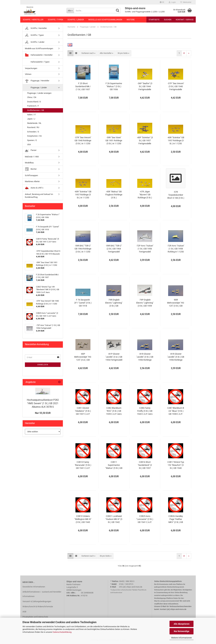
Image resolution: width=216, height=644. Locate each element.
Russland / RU (33, 127)
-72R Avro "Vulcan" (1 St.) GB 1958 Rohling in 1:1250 (176, 249)
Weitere (131, 20)
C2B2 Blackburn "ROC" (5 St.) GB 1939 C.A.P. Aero (114, 411)
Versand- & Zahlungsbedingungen (37, 601)
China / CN (32, 97)
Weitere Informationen (181, 638)
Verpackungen (31, 68)
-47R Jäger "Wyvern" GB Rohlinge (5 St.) (145, 195)
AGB (24, 612)
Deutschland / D (34, 102)
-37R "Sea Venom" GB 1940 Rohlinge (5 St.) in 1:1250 (83, 140)
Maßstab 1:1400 (32, 157)
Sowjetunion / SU (34, 136)
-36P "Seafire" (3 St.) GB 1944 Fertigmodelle (145, 86)
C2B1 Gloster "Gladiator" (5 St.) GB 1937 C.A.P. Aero (83, 411)
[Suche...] (70, 11)
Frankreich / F (33, 106)
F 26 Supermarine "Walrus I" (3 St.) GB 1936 (114, 86)
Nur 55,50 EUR (43, 413)
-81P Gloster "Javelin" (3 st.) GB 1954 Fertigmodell (114, 357)
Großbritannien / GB (36, 110)
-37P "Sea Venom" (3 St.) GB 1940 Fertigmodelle (176, 86)
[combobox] (88, 53)
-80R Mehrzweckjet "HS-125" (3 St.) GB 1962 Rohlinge (176, 303)
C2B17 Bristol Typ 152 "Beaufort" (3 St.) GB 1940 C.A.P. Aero (176, 465)
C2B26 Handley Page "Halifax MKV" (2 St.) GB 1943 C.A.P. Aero (176, 519)
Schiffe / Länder (76, 20)
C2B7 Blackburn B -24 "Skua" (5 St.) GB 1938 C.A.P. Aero (176, 411)
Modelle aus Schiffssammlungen (105, 20)
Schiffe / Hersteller (33, 20)
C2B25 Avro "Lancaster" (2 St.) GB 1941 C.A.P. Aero (145, 519)
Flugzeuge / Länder (36, 88)
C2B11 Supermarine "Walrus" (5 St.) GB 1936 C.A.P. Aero (114, 465)
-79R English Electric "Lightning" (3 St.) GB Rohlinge (114, 303)
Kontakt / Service (185, 20)
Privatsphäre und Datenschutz (35, 617)
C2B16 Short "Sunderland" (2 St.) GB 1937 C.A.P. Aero (145, 465)
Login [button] (172, 2)
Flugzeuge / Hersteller (37, 81)
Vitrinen (28, 74)
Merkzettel (186, 2)
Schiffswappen (31, 175)
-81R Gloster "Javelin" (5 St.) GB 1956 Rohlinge (176, 357)
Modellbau (29, 163)
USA (29, 144)
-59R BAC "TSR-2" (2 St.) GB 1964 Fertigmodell (114, 249)
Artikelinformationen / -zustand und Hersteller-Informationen (42, 594)
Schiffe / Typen (55, 20)
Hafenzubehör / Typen (37, 62)
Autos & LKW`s (34, 188)
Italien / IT (31, 115)
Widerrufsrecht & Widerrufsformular (38, 607)
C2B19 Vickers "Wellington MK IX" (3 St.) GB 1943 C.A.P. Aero (83, 519)
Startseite (154, 20)
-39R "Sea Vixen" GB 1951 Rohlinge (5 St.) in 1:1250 (114, 140)
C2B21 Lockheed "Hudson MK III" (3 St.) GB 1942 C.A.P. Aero (114, 519)
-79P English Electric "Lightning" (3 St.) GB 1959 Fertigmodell (145, 303)
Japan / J (31, 119)
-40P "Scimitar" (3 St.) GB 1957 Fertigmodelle (145, 140)
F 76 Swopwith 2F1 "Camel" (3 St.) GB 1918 (83, 303)
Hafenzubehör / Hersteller (39, 55)
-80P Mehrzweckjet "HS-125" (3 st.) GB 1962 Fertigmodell (83, 357)
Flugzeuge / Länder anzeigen (39, 93)
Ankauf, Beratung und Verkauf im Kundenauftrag (39, 196)
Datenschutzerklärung (62, 632)
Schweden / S (33, 132)
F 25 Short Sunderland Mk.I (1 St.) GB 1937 (83, 86)
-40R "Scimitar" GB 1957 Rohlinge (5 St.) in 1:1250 (83, 195)
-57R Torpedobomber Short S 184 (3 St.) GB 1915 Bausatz (176, 195)
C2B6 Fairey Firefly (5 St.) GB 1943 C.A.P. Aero (145, 411)
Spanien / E (32, 140)
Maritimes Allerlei (32, 181)
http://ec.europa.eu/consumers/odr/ (167, 601)
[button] (162, 2)
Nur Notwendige (182, 631)
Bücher (31, 169)
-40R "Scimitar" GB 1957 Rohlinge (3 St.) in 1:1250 (176, 140)
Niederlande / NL (34, 123)
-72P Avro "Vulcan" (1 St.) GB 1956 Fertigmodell (145, 249)
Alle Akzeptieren (182, 624)
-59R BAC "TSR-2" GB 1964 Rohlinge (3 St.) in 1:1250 (83, 249)
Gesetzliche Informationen (34, 587)
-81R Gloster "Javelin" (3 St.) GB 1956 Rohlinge (145, 357)
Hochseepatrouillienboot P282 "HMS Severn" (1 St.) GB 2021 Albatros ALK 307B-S (43, 403)
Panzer (31, 150)
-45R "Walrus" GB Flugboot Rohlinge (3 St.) (114, 195)
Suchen (168, 20)
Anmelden (43, 365)
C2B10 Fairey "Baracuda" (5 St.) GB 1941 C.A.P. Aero (83, 465)
